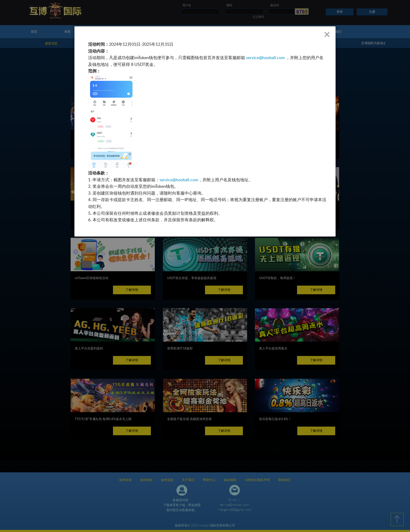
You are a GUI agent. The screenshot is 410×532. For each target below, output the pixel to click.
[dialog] (205, 131)
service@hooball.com (265, 58)
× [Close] (327, 34)
